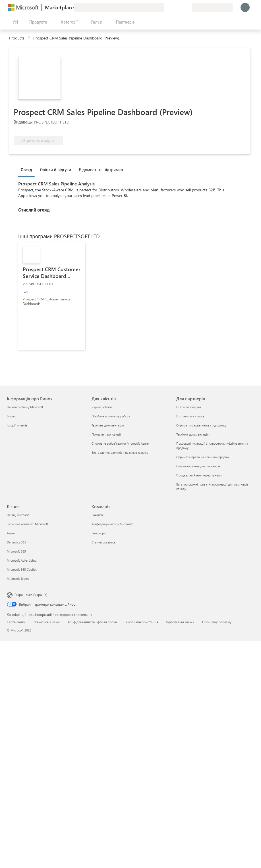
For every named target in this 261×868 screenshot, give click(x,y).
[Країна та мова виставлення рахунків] (212, 7)
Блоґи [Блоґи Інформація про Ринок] (11, 416)
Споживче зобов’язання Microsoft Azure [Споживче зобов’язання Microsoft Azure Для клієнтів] (120, 443)
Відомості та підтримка (101, 170)
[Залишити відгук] (167, 7)
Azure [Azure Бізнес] (11, 533)
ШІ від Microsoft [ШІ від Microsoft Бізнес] (18, 515)
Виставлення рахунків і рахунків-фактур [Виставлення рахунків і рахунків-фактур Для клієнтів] (120, 452)
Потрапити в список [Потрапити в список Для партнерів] (190, 416)
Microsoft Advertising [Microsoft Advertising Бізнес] (22, 560)
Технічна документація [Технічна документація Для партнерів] (192, 434)
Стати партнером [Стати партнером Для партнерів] (189, 407)
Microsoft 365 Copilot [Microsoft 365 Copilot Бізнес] (22, 569)
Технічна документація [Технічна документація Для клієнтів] (108, 425)
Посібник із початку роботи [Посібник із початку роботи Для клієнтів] (111, 416)
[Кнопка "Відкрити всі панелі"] (14, 22)
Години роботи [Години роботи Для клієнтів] (102, 407)
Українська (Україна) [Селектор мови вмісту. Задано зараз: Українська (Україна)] (31, 595)
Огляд (26, 170)
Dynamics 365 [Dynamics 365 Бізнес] (16, 542)
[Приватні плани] (187, 7)
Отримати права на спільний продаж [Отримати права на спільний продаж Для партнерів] (203, 457)
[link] (52, 296)
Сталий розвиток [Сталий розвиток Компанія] (103, 542)
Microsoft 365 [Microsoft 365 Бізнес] (16, 551)
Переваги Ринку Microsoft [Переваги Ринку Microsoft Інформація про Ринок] (25, 407)
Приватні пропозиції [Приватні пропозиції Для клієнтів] (106, 434)
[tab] (28, 170)
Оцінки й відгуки (56, 170)
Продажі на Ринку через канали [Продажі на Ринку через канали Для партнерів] (199, 475)
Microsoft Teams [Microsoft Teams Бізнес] (18, 579)
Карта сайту (16, 622)
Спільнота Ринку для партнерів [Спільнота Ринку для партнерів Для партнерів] (198, 466)
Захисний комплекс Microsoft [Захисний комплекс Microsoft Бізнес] (27, 524)
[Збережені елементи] (180, 7)
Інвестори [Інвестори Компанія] (99, 533)
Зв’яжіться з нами (46, 622)
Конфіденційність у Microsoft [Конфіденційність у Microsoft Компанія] (112, 524)
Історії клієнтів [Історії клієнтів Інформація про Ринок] (17, 425)
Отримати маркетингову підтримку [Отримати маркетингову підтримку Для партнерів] (201, 425)
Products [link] (17, 38)
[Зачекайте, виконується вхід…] (245, 7)
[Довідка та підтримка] (173, 7)
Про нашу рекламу (217, 622)
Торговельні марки (180, 622)
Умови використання (142, 622)
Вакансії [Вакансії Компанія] (97, 515)
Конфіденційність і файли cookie (93, 622)
